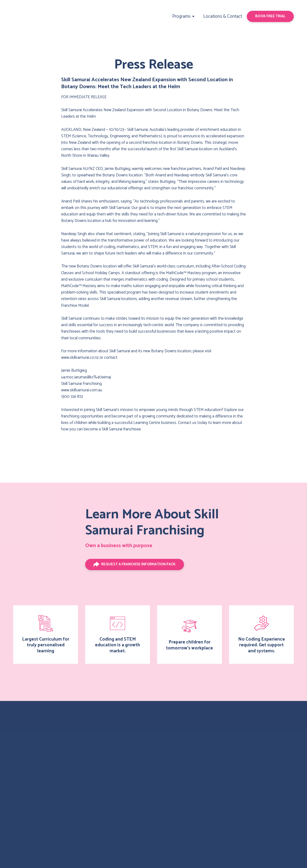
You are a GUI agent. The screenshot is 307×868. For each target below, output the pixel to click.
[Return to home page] (32, 16)
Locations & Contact (223, 16)
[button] (270, 16)
